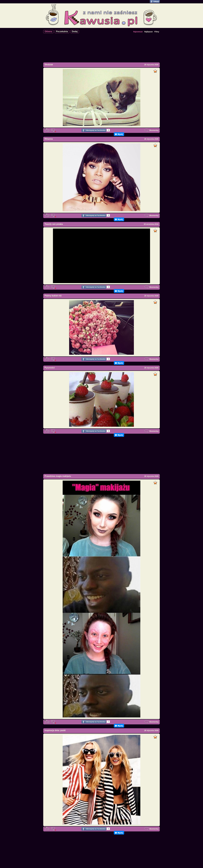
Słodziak (49, 65)
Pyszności (50, 368)
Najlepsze (149, 32)
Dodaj (75, 31)
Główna (48, 31)
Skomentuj (151, 130)
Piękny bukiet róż (53, 296)
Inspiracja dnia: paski (55, 730)
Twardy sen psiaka (54, 224)
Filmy (157, 32)
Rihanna (49, 139)
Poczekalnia (62, 31)
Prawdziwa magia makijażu (58, 476)
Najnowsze (138, 32)
